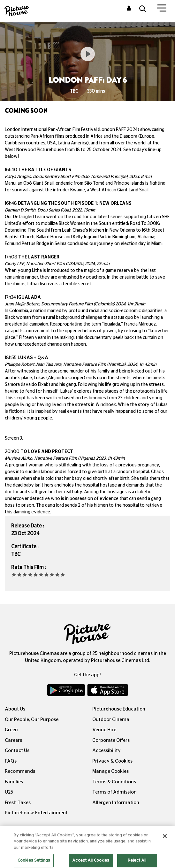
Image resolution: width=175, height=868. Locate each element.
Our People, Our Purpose (32, 720)
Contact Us (17, 751)
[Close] (165, 841)
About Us (15, 709)
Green (11, 730)
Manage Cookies (110, 771)
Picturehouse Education (119, 709)
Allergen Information (116, 803)
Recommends (20, 771)
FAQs (11, 761)
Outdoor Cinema (111, 720)
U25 (9, 792)
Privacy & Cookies (112, 761)
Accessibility (107, 751)
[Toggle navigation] (162, 9)
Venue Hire (104, 730)
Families (14, 782)
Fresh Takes (18, 803)
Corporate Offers (111, 740)
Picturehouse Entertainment (36, 813)
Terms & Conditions (114, 782)
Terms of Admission (114, 792)
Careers (13, 740)
